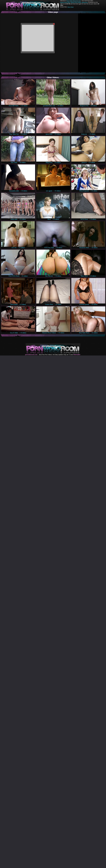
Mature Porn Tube (65, 2)
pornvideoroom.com (31, 355)
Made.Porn (85, 2)
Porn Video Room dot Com (74, 1)
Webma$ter (77, 355)
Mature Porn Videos (76, 2)
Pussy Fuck (70, 7)
